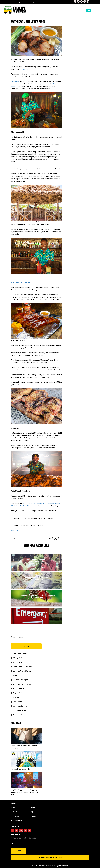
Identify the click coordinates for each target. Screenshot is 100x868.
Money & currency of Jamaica (36, 578)
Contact (33, 816)
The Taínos (15, 81)
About (14, 2)
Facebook (14, 530)
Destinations (15, 812)
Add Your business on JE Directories (50, 858)
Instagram (15, 528)
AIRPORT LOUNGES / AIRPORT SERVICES (34, 2)
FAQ (19, 2)
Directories (15, 816)
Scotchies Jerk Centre (20, 282)
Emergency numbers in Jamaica (36, 614)
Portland (25, 69)
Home (13, 808)
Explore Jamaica (16, 820)
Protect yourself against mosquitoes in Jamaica (36, 596)
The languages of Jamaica (36, 560)
